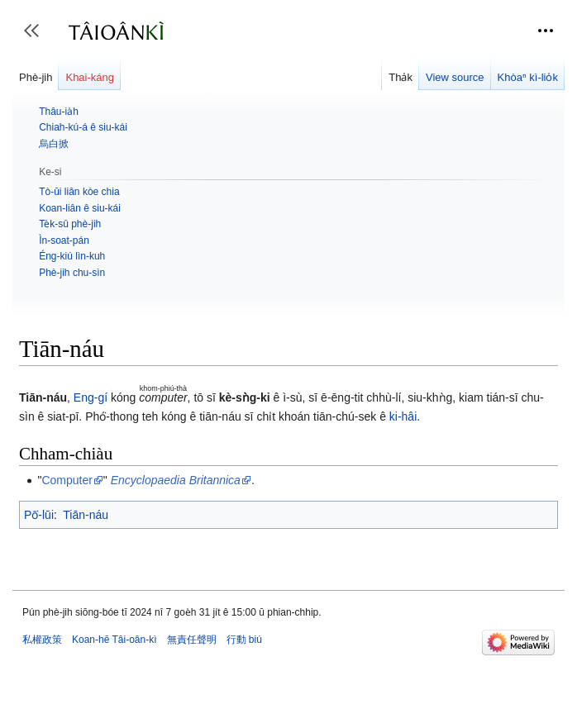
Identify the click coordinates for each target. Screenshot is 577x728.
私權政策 (42, 640)
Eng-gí (91, 397)
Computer (67, 480)
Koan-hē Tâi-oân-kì (114, 640)
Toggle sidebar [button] (37, 38)
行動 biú (244, 640)
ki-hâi (403, 416)
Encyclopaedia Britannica (176, 480)
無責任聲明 (192, 640)
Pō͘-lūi (39, 515)
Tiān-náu (86, 515)
